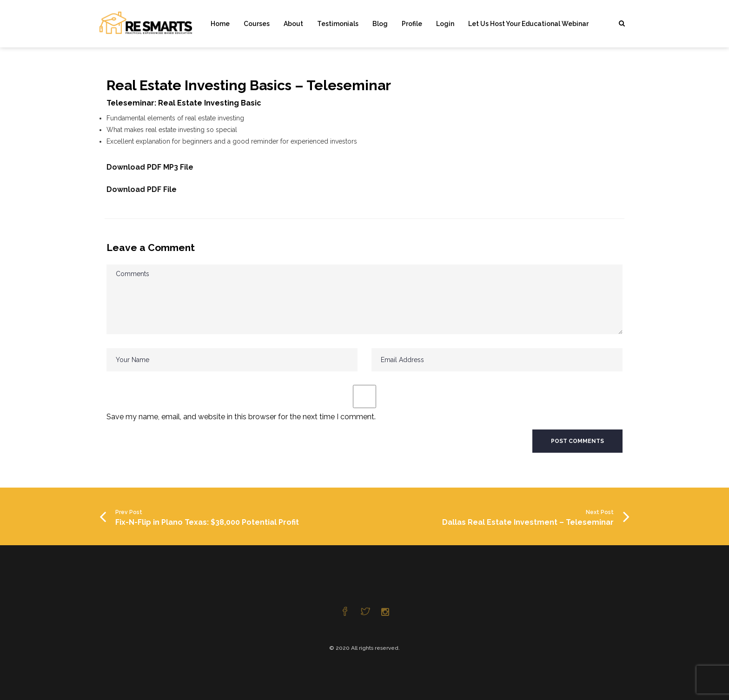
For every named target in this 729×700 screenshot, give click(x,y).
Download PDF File (142, 189)
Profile (412, 24)
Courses (257, 24)
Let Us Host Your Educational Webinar (528, 24)
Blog (380, 24)
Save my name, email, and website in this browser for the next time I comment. (241, 417)
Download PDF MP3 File (150, 167)
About (293, 24)
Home (220, 24)
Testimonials (338, 24)
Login (445, 24)
